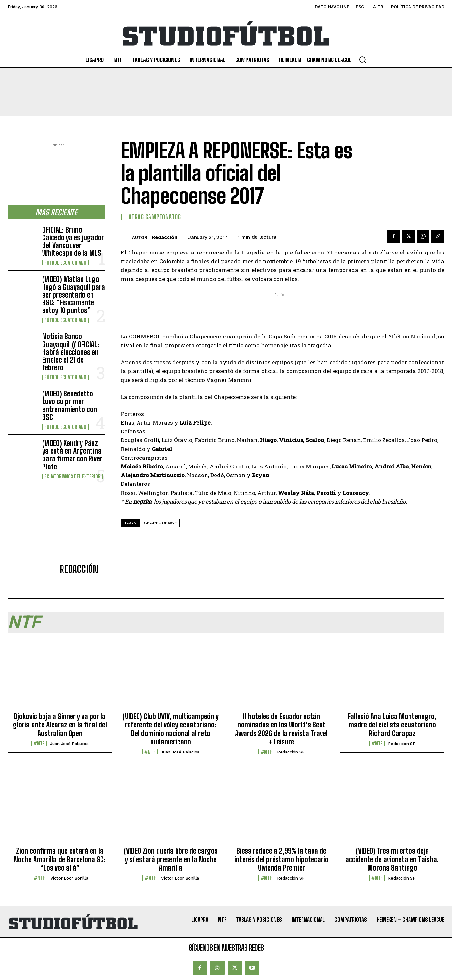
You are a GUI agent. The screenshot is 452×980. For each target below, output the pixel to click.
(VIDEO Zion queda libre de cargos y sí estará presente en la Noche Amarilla (171, 859)
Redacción (164, 237)
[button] (362, 60)
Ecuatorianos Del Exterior (72, 476)
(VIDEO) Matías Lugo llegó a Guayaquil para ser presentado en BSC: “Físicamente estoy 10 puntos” (74, 295)
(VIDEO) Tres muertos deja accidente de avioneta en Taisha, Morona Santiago (392, 859)
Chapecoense (161, 523)
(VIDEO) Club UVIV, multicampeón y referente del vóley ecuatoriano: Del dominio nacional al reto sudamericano (171, 729)
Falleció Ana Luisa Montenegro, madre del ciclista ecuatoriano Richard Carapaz (392, 725)
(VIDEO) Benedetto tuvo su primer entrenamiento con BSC (70, 405)
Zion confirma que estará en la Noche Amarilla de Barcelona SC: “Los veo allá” (60, 859)
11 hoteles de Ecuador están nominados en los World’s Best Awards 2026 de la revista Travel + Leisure (281, 729)
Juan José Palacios (69, 744)
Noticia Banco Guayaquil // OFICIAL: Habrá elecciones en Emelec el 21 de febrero (71, 352)
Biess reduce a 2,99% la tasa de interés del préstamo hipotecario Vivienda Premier (281, 859)
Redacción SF (291, 752)
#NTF (39, 744)
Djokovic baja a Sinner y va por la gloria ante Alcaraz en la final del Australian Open (60, 725)
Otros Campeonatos (155, 217)
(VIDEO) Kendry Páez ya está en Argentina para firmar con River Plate (72, 455)
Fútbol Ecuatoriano (65, 263)
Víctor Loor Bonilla (69, 878)
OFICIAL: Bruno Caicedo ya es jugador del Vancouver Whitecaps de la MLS (73, 242)
